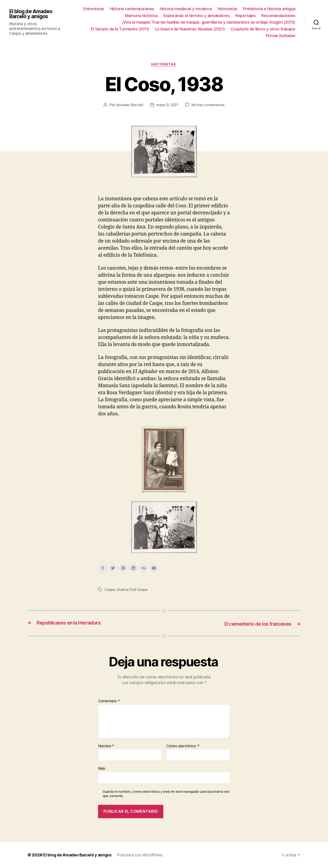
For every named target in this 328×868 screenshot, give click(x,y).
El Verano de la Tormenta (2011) (120, 29)
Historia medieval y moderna (186, 9)
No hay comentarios (209, 105)
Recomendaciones (278, 16)
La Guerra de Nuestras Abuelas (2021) (190, 29)
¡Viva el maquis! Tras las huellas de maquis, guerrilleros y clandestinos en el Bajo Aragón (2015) (209, 22)
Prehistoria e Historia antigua (269, 9)
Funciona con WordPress (143, 855)
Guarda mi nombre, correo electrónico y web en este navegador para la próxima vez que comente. (166, 794)
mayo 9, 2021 (168, 105)
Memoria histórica (141, 16)
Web (102, 769)
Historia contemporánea (132, 9)
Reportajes (246, 16)
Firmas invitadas (281, 36)
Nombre (106, 746)
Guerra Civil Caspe (133, 590)
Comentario (109, 701)
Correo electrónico (183, 746)
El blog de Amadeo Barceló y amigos (32, 16)
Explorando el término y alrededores (197, 16)
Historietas (227, 9)
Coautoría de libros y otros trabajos (263, 29)
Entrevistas (94, 9)
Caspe (110, 590)
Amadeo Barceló (129, 105)
